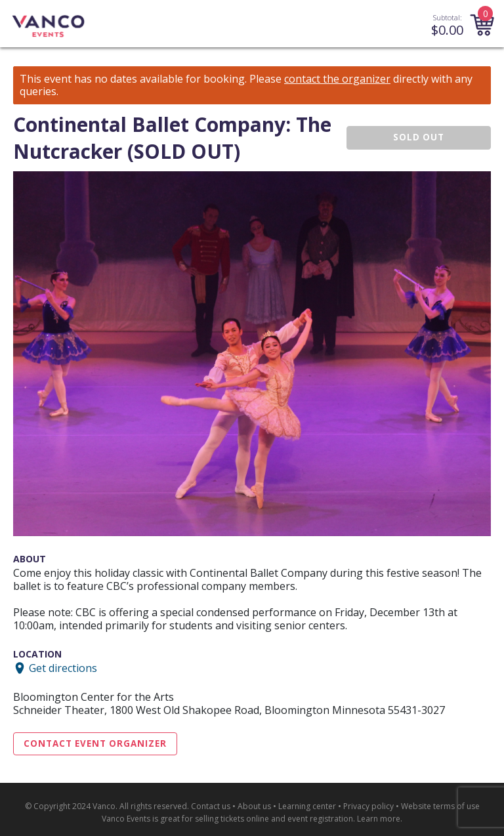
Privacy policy (368, 806)
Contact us (211, 806)
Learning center (307, 806)
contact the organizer (337, 79)
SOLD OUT (419, 137)
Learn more (379, 819)
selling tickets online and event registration (274, 819)
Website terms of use (440, 806)
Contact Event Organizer (95, 743)
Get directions (63, 668)
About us (254, 806)
